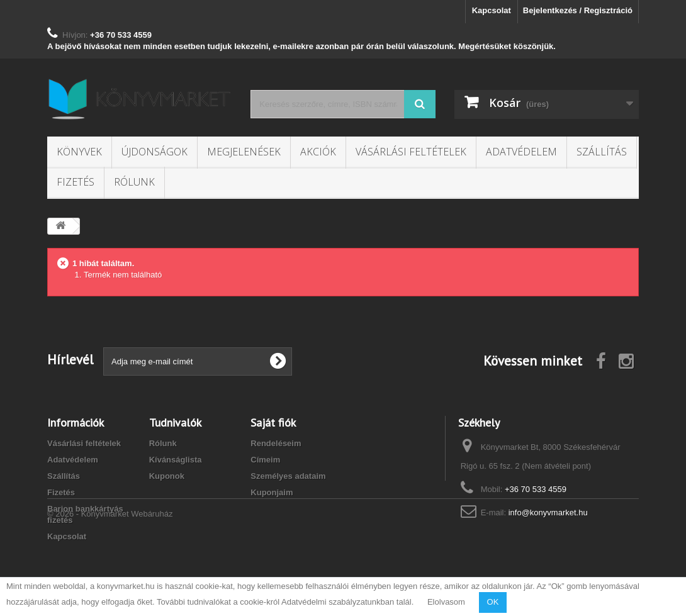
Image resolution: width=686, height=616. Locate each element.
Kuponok (167, 476)
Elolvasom (446, 602)
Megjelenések (244, 152)
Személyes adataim (288, 476)
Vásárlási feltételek (411, 152)
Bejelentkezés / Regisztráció (578, 10)
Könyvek (79, 152)
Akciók (318, 152)
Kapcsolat (492, 10)
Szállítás (602, 152)
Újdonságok (155, 152)
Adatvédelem (521, 152)
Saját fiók (273, 423)
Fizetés (76, 182)
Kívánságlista (176, 460)
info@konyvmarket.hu (548, 512)
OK (493, 602)
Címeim (265, 460)
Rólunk (134, 182)
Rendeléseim (276, 443)
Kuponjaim (272, 492)
